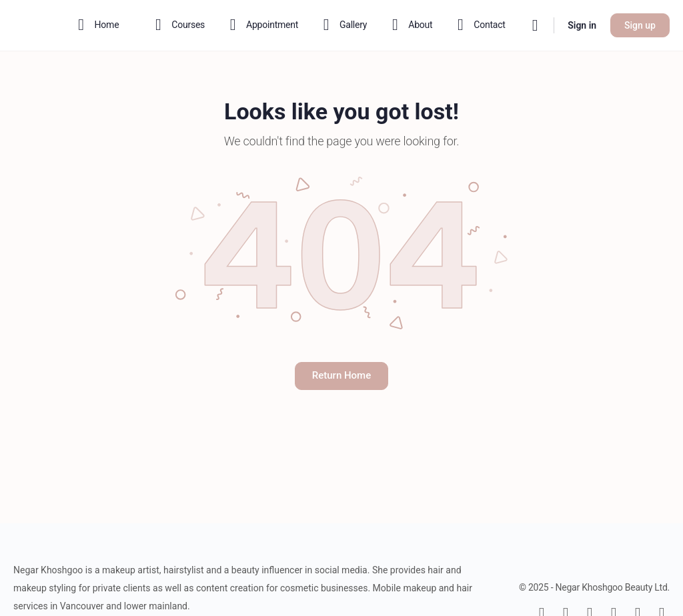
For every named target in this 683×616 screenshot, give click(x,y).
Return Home (341, 375)
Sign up (640, 25)
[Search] (535, 25)
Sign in (582, 25)
